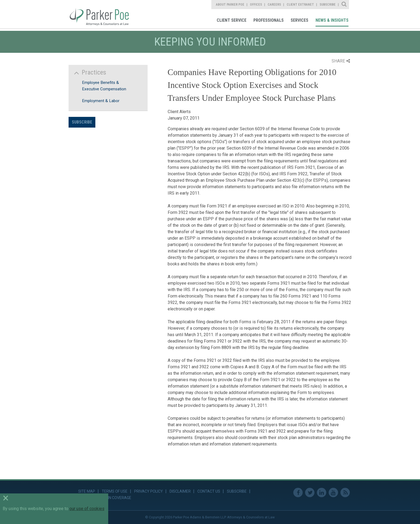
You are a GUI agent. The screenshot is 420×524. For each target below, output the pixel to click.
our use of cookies (87, 509)
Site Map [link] (87, 491)
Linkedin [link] (322, 493)
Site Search (344, 5)
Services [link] (299, 20)
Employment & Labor (101, 101)
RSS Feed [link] (345, 493)
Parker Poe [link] (102, 14)
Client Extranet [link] (300, 5)
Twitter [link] (310, 493)
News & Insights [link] (332, 20)
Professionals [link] (269, 20)
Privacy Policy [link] (149, 491)
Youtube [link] (333, 493)
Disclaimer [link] (180, 491)
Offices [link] (256, 5)
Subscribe (82, 122)
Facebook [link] (298, 493)
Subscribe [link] (328, 5)
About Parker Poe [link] (230, 5)
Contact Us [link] (209, 491)
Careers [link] (274, 5)
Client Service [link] (232, 20)
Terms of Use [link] (115, 491)
